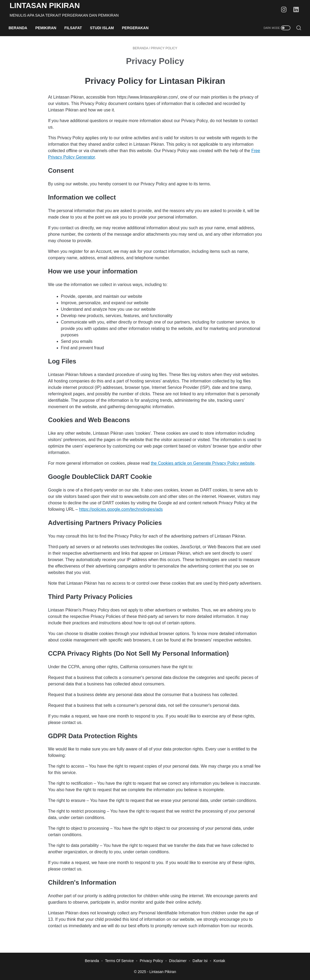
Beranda (19, 28)
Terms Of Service (119, 961)
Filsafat (74, 28)
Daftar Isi (200, 961)
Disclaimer (178, 961)
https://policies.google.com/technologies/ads (121, 509)
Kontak (219, 961)
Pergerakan (136, 28)
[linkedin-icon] (297, 10)
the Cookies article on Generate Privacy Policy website (203, 463)
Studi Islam (103, 28)
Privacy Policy (151, 961)
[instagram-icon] (285, 10)
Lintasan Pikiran (45, 5)
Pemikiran (47, 28)
